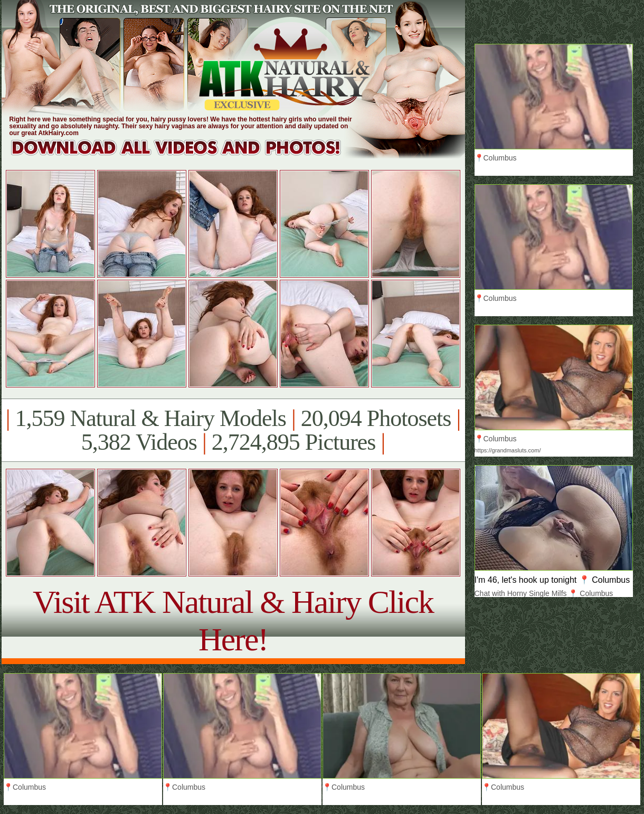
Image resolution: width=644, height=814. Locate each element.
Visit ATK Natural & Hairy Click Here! (233, 621)
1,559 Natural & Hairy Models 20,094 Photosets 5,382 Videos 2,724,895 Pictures (233, 430)
